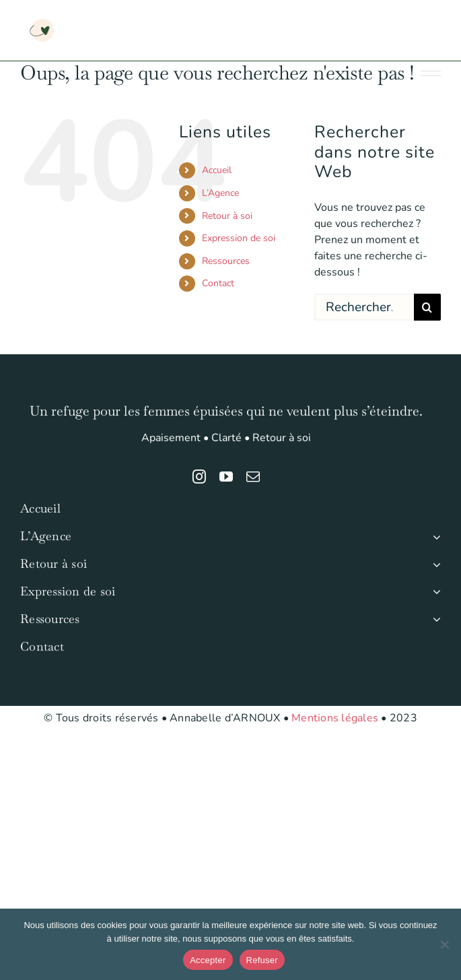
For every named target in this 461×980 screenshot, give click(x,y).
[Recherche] (427, 307)
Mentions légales (335, 718)
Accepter (208, 960)
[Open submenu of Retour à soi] (434, 564)
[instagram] (199, 477)
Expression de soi (239, 238)
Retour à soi (227, 216)
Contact (218, 283)
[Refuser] (444, 944)
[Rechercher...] (364, 307)
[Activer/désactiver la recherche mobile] (406, 21)
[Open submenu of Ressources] (434, 619)
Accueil (217, 170)
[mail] (253, 477)
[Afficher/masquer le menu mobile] (434, 21)
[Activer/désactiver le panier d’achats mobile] (380, 21)
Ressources (226, 261)
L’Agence (220, 193)
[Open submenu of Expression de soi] (434, 592)
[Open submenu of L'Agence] (434, 536)
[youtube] (226, 477)
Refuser (262, 960)
